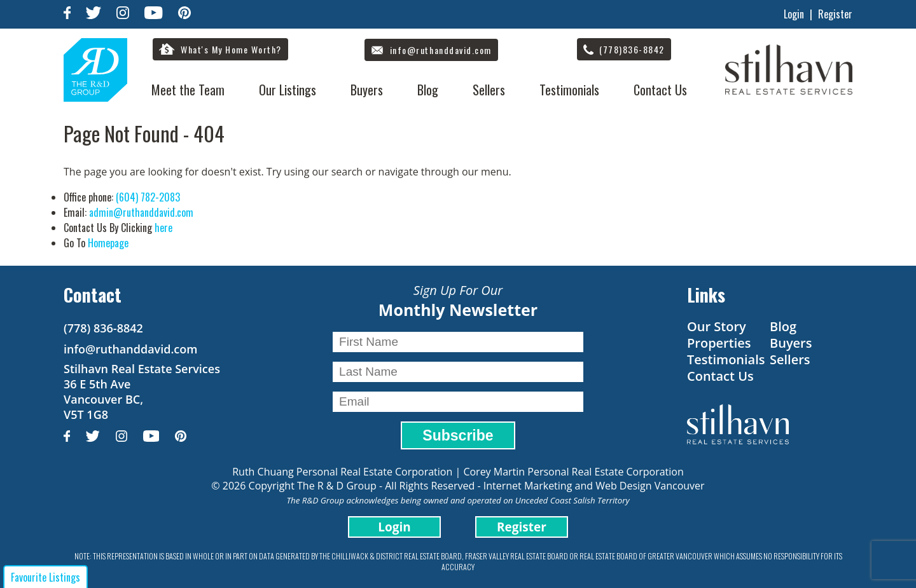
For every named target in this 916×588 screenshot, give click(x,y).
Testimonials (569, 90)
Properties (719, 343)
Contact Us (660, 90)
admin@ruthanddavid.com (141, 212)
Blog (428, 90)
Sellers (489, 90)
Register (835, 14)
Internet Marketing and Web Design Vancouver (594, 486)
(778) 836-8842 (103, 328)
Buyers (367, 90)
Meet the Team (188, 90)
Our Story (717, 326)
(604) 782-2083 (148, 197)
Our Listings (288, 90)
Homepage (108, 243)
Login (794, 14)
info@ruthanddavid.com (130, 349)
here (163, 228)
